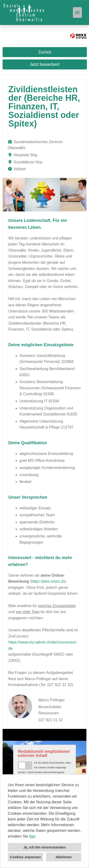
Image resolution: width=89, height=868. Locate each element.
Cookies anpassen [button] (25, 857)
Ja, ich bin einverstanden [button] (44, 847)
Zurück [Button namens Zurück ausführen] (45, 52)
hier (32, 836)
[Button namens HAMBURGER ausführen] (77, 12)
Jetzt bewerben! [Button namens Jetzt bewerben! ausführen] (45, 64)
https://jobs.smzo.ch (48, 581)
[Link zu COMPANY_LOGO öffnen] (24, 12)
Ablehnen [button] (64, 857)
